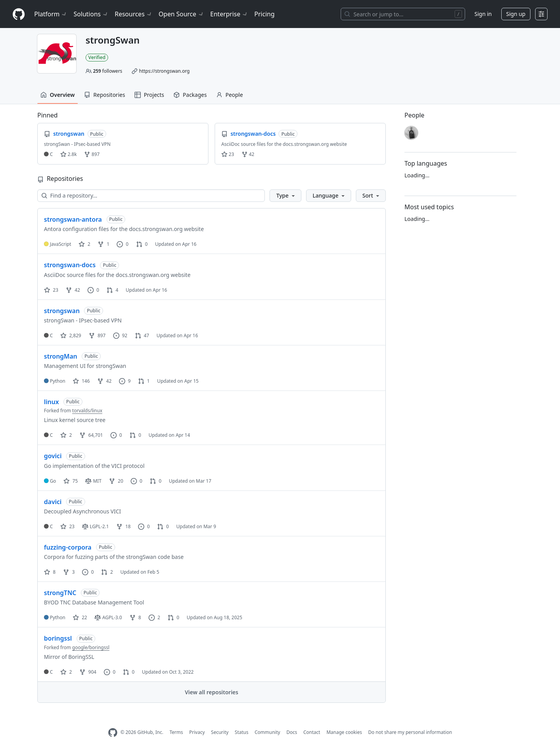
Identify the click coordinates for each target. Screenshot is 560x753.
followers (108, 71)
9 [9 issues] (125, 381)
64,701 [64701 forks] (91, 435)
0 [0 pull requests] (142, 244)
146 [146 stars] (81, 381)
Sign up (516, 14)
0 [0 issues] (122, 244)
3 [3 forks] (69, 572)
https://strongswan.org (164, 71)
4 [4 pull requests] (112, 290)
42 (248, 154)
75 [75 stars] (71, 481)
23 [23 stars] (51, 290)
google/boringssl (91, 647)
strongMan (61, 356)
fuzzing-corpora (68, 547)
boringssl (58, 638)
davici (53, 502)
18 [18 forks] (123, 526)
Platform (51, 14)
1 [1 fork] (103, 244)
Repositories (105, 95)
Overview (58, 95)
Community (268, 732)
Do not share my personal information (410, 732)
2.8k (68, 154)
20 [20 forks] (116, 481)
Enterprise (229, 14)
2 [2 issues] (154, 617)
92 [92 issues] (120, 335)
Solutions (91, 14)
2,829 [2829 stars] (71, 335)
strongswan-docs (70, 265)
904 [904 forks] (88, 672)
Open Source (181, 14)
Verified (97, 57)
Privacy (197, 732)
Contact (312, 732)
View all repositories (211, 692)
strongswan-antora (73, 219)
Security (220, 732)
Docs (292, 732)
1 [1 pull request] (144, 381)
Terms (176, 732)
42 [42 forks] (73, 290)
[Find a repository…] (151, 196)
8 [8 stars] (50, 572)
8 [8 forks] (135, 617)
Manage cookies (344, 732)
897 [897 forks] (97, 335)
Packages (190, 95)
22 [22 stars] (80, 617)
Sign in (483, 14)
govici (53, 456)
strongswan (62, 311)
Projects (149, 95)
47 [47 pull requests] (142, 335)
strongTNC (60, 593)
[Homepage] (19, 14)
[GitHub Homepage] (113, 733)
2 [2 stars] (84, 244)
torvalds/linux (87, 411)
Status (242, 732)
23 (228, 154)
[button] (285, 196)
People (230, 95)
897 (92, 154)
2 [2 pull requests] (107, 572)
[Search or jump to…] (403, 14)
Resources (134, 14)
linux (51, 402)
